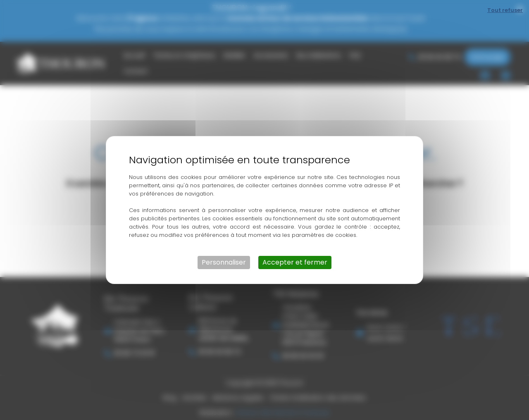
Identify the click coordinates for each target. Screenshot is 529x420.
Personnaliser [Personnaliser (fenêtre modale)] (224, 262)
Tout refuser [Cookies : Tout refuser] (505, 10)
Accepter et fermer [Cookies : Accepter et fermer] (295, 262)
